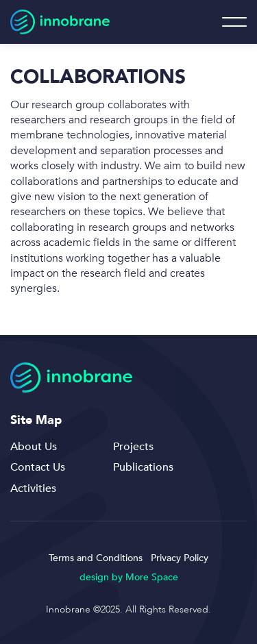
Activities (33, 488)
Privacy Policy (180, 558)
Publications (143, 467)
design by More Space (129, 577)
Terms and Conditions (96, 558)
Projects (133, 447)
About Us (34, 447)
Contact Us (38, 467)
